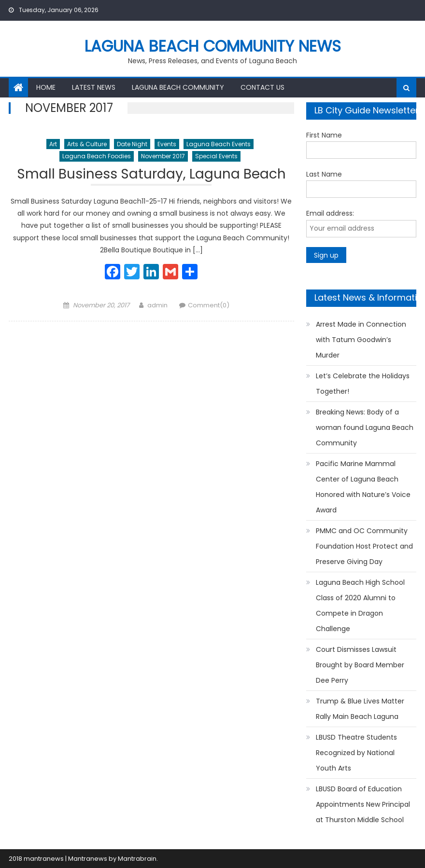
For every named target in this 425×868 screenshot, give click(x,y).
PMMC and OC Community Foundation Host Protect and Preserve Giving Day (364, 546)
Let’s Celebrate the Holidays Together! (363, 384)
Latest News (94, 87)
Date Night (132, 144)
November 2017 (163, 156)
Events (167, 144)
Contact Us (262, 87)
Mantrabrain (137, 859)
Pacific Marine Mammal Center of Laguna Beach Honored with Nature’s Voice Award (363, 487)
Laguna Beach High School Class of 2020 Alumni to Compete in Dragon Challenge (360, 606)
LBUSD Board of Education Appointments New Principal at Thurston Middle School (363, 804)
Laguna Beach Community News (213, 46)
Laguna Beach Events (219, 144)
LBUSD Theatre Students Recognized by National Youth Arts (356, 753)
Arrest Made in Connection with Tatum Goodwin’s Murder (361, 340)
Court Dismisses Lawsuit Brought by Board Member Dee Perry (360, 665)
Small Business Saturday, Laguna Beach (151, 175)
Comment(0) (209, 305)
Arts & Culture (87, 144)
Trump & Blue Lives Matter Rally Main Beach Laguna (360, 709)
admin (157, 305)
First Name (324, 135)
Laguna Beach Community (178, 87)
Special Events (216, 156)
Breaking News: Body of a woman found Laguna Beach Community (365, 427)
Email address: (330, 213)
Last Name (324, 174)
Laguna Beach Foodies (97, 156)
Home (46, 87)
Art (53, 144)
